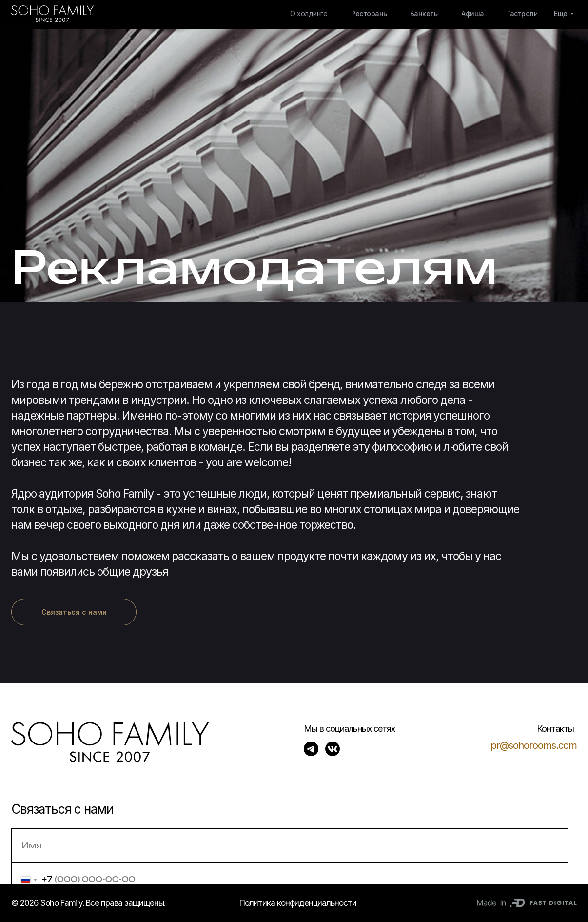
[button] (74, 612)
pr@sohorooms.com (534, 745)
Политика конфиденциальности (298, 903)
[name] (290, 845)
